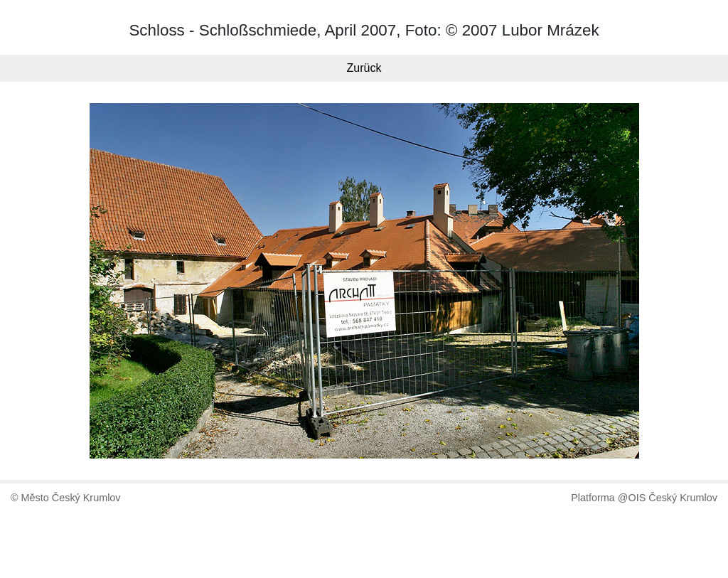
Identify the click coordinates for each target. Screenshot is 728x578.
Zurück (364, 68)
